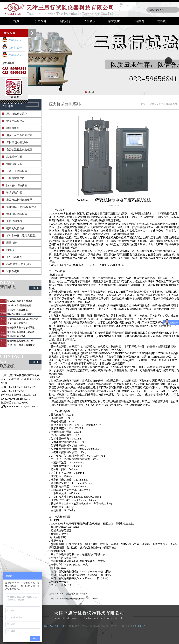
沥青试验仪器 (14, 164)
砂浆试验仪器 (14, 193)
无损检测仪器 (14, 221)
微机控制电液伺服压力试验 (21, 332)
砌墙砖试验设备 (15, 228)
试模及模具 (13, 271)
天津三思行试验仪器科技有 (21, 345)
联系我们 (163, 21)
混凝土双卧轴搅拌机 (18, 323)
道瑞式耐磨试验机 (16, 336)
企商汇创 (140, 626)
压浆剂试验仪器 (15, 178)
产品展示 (89, 21)
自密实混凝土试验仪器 (19, 150)
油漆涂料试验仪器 (17, 214)
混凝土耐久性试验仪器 (19, 135)
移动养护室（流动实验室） (22, 236)
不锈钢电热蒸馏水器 (18, 310)
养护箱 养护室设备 (17, 142)
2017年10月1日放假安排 (19, 306)
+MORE (35, 288)
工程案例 (138, 21)
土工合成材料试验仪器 (19, 200)
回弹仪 (10, 250)
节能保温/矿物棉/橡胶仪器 (21, 207)
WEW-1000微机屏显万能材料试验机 (72, 594)
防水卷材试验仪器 (17, 185)
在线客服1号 (12, 40)
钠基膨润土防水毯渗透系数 (21, 328)
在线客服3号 (12, 55)
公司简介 (41, 21)
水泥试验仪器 (14, 157)
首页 (16, 21)
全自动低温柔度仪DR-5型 (20, 341)
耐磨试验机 (13, 128)
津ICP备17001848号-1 (56, 626)
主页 (143, 104)
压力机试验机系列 (17, 114)
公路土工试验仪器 (17, 171)
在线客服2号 (12, 48)
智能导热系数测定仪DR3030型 (23, 319)
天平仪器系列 (14, 257)
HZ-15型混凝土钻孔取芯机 (21, 314)
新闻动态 (65, 21)
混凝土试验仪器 (15, 121)
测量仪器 (12, 243)
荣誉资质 (114, 21)
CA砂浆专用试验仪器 (19, 264)
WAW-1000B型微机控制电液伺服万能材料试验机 (77, 599)
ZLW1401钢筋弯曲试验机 (20, 301)
